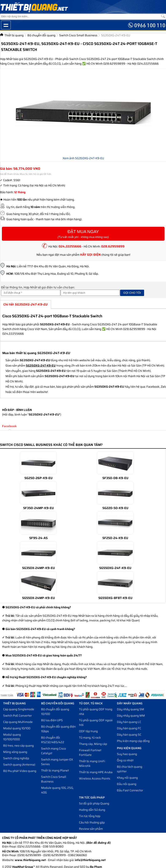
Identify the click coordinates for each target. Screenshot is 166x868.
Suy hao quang (127, 754)
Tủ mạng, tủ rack (90, 738)
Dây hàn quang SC (129, 735)
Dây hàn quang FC (129, 728)
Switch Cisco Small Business (78, 35)
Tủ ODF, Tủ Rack (91, 703)
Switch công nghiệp (16, 758)
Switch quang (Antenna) (19, 765)
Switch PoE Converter (17, 716)
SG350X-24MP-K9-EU (38, 568)
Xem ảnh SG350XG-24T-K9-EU (83, 158)
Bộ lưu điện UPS (52, 720)
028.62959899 (113, 246)
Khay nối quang (127, 778)
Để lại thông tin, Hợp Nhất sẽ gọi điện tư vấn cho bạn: (38, 287)
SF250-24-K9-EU (115, 538)
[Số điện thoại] (31, 293)
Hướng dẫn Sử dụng (92, 810)
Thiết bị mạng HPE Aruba (96, 772)
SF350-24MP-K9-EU (38, 508)
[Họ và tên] (90, 293)
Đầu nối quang (127, 784)
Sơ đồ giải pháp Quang (94, 803)
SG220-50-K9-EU (115, 508)
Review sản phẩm (91, 829)
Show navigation (6, 25)
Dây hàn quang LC (129, 722)
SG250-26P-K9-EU (38, 478)
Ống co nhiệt (125, 760)
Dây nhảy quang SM (131, 709)
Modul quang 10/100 (17, 728)
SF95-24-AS (38, 538)
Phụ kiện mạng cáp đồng (133, 741)
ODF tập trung (88, 731)
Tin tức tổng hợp (90, 816)
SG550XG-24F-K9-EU (115, 568)
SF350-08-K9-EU (115, 478)
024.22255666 (70, 246)
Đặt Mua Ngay (83, 234)
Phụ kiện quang (129, 748)
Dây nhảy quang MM (131, 716)
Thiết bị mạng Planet (55, 770)
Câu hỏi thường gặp (92, 822)
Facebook (9, 426)
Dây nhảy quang (130, 703)
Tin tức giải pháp (92, 797)
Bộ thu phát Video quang (20, 771)
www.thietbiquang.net (30, 860)
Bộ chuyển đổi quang (41, 35)
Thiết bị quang (14, 35)
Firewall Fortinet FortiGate (90, 753)
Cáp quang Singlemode (19, 709)
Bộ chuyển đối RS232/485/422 (53, 740)
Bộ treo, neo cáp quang (18, 746)
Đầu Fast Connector (130, 790)
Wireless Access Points (95, 778)
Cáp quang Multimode (18, 722)
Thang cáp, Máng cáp (93, 744)
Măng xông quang (15, 752)
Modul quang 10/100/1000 (12, 737)
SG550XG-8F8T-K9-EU (115, 598)
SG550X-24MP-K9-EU (38, 598)
